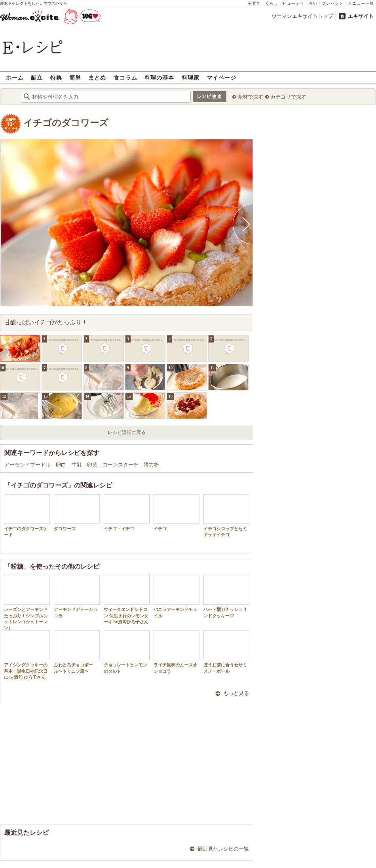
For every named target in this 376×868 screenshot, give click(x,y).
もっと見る (236, 693)
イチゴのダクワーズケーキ (27, 516)
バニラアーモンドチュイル (177, 596)
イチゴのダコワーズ (66, 123)
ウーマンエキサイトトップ (302, 16)
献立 (37, 77)
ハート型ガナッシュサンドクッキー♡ (226, 596)
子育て (254, 3)
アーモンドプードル (28, 465)
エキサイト (361, 16)
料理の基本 (159, 77)
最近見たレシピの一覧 (223, 849)
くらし (272, 3)
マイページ (221, 77)
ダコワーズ (77, 513)
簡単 (75, 77)
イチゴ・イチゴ (127, 513)
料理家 (191, 77)
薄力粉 (151, 465)
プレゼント (333, 3)
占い (313, 3)
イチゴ (177, 513)
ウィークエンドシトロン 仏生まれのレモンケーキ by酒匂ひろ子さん (127, 600)
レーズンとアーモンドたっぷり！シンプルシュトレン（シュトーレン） (27, 602)
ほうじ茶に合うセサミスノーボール (226, 652)
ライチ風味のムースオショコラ (177, 652)
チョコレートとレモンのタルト (127, 652)
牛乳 (77, 465)
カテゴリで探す (288, 97)
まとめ (97, 77)
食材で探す (250, 97)
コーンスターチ (121, 465)
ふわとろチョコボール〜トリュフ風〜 (77, 652)
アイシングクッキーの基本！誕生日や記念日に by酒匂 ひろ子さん (27, 655)
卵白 (62, 465)
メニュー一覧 (361, 3)
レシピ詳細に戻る (127, 432)
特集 (56, 77)
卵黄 (93, 465)
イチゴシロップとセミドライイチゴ (226, 516)
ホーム (15, 77)
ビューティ (293, 3)
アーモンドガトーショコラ (77, 596)
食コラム (125, 77)
